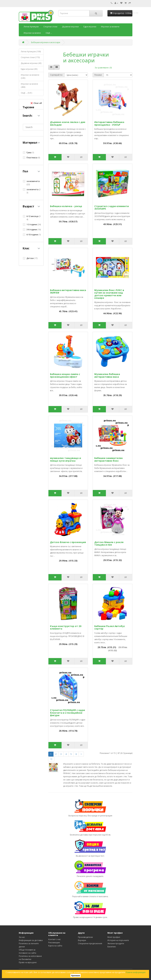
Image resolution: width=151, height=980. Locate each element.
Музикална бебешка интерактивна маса (107, 375)
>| (51, 759)
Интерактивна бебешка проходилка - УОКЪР (109, 123)
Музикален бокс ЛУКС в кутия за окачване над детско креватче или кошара (109, 294)
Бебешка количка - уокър (66, 206)
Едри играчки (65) (29, 69)
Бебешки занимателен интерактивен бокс (108, 459)
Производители (85, 937)
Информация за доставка (31, 940)
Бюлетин (112, 947)
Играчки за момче (32, 33)
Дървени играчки (70, 27)
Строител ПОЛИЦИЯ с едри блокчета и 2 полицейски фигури (67, 713)
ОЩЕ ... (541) (26, 93)
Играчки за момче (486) (29, 85)
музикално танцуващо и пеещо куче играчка (65, 459)
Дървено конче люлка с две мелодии (68, 123)
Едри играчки (90, 27)
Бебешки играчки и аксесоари (46, 42)
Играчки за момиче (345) (30, 76)
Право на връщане (28, 962)
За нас (22, 937)
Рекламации (54, 943)
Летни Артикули (31, 27)
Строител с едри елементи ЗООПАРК (112, 207)
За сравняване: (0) (103, 68)
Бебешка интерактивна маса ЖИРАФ (68, 291)
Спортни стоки (50, 27)
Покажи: (98, 75)
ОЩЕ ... (49, 33)
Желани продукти (116, 943)
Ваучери (82, 940)
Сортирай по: (56, 75)
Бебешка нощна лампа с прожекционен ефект (65, 375)
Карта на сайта (55, 946)
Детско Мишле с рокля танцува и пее (109, 543)
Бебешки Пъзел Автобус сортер (110, 627)
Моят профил (114, 937)
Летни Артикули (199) (31, 52)
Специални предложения (90, 943)
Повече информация (136, 972)
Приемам (75, 976)
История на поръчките (118, 940)
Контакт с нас (55, 939)
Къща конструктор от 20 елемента (66, 627)
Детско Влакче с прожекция (68, 542)
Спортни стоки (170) (30, 57)
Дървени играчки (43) (31, 63)
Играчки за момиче (110, 27)
